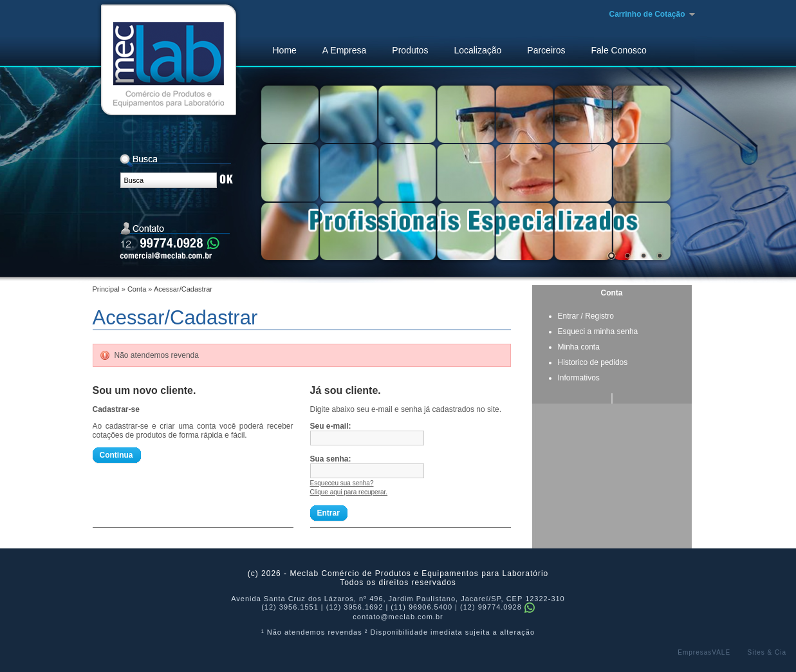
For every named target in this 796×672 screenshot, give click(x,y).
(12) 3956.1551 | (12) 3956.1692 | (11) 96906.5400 (357, 607)
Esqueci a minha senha (598, 331)
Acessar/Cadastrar (183, 289)
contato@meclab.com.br (398, 617)
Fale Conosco (618, 50)
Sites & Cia (767, 652)
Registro (599, 316)
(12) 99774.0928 (497, 607)
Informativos (579, 378)
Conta (137, 289)
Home (285, 50)
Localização (477, 50)
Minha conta (579, 347)
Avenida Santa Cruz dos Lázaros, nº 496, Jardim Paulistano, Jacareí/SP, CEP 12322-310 (398, 599)
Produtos (410, 50)
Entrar (569, 316)
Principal (106, 289)
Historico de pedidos (593, 362)
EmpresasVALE (704, 652)
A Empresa (344, 50)
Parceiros (546, 50)
